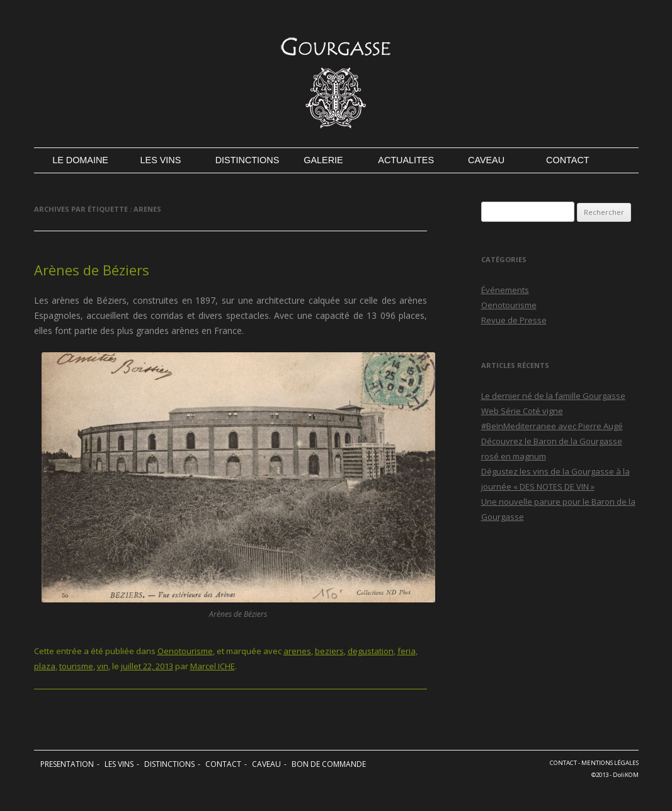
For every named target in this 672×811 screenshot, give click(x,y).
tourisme (76, 666)
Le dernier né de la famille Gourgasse (553, 396)
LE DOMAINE (79, 160)
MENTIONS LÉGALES (610, 763)
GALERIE (323, 160)
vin (103, 666)
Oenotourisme (185, 651)
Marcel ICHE (213, 666)
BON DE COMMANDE (329, 764)
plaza (45, 666)
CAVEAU (486, 160)
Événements (505, 290)
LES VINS (161, 160)
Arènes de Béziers (92, 270)
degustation (371, 651)
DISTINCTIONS (242, 160)
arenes (297, 651)
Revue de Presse (514, 320)
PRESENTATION (67, 764)
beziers (329, 651)
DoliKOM (626, 775)
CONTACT (567, 160)
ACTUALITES (405, 160)
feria (407, 651)
